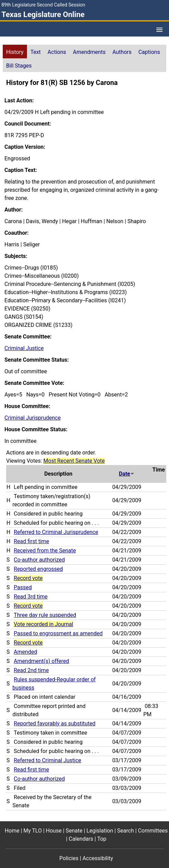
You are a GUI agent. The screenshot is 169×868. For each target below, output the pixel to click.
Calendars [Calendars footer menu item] (81, 839)
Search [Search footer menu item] (125, 831)
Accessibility (98, 858)
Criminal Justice (24, 348)
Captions (149, 52)
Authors (122, 52)
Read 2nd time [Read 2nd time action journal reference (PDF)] (31, 670)
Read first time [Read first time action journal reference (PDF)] (31, 541)
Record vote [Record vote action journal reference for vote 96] (28, 606)
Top (102, 839)
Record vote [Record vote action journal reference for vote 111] (28, 578)
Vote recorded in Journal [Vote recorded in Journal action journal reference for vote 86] (43, 624)
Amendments (89, 52)
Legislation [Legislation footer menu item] (100, 831)
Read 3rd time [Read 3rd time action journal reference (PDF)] (31, 597)
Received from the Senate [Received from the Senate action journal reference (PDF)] (45, 551)
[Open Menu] (159, 30)
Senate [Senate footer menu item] (74, 831)
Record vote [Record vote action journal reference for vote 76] (28, 643)
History (15, 52)
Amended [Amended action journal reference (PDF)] (25, 652)
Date (127, 474)
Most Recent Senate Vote (74, 461)
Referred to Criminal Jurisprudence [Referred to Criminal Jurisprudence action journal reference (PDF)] (56, 532)
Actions (57, 52)
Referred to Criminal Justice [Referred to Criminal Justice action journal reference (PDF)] (47, 760)
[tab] (15, 52)
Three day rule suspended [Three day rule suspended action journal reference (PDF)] (45, 615)
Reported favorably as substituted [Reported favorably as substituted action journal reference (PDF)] (54, 724)
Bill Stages (19, 66)
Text (36, 52)
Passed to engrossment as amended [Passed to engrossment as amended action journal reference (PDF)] (58, 633)
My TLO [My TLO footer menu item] (33, 831)
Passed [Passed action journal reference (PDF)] (23, 587)
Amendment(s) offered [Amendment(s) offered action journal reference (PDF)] (41, 661)
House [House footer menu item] (54, 831)
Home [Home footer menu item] (12, 831)
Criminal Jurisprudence (33, 418)
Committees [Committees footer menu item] (153, 831)
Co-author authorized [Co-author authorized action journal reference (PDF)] (39, 560)
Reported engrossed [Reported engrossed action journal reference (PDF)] (38, 569)
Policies (69, 858)
